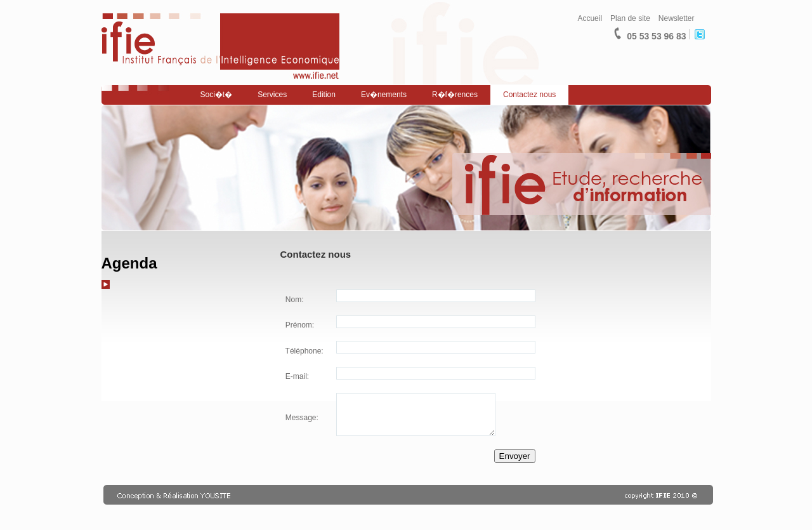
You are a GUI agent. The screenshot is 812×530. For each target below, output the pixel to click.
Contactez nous (529, 95)
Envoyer (515, 456)
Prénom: (299, 325)
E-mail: (297, 376)
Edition (324, 95)
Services (272, 95)
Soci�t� (217, 95)
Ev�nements (384, 95)
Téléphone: (304, 351)
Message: (301, 418)
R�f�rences (455, 95)
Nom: (294, 300)
